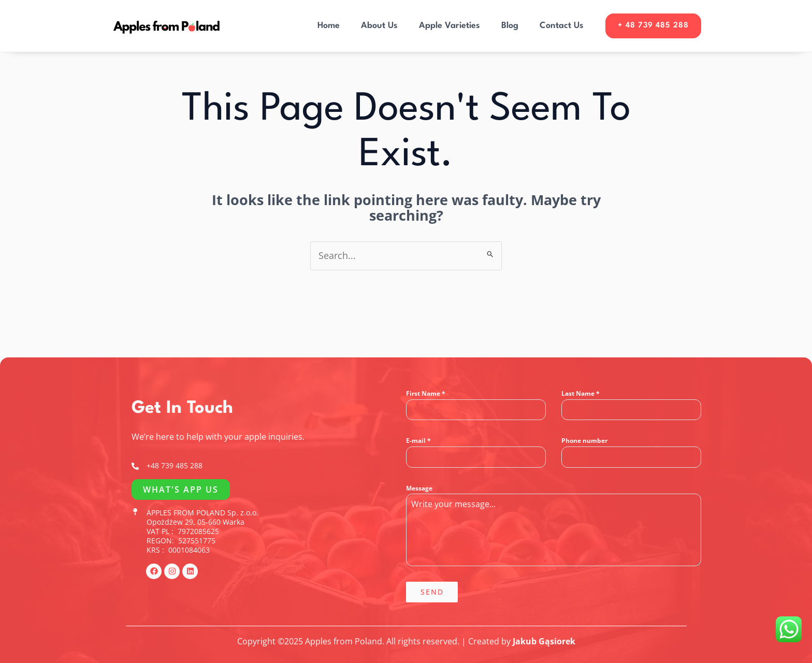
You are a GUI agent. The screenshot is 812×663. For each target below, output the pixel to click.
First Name (426, 393)
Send (432, 592)
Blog (508, 26)
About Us (377, 26)
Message (419, 488)
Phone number (584, 441)
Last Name (581, 393)
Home (325, 26)
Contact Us (561, 26)
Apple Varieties (447, 26)
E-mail (418, 441)
